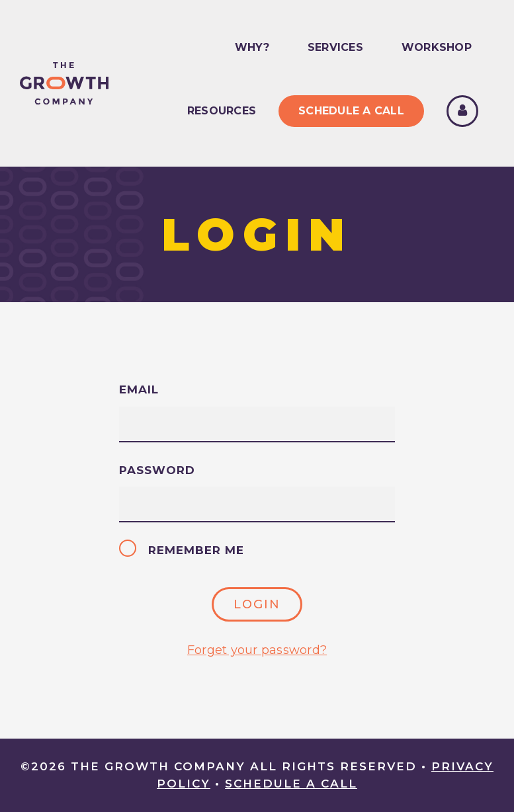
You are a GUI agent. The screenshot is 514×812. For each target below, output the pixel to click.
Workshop (437, 47)
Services (335, 47)
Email (139, 389)
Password (157, 470)
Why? (252, 47)
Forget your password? (257, 650)
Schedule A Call (351, 111)
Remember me (183, 550)
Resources (222, 111)
